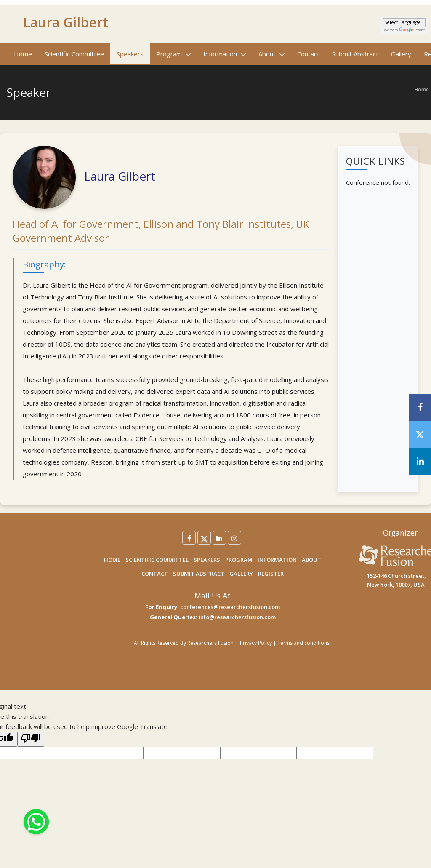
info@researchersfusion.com (237, 617)
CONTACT (155, 574)
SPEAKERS (207, 560)
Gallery (401, 54)
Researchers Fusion (210, 643)
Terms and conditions (303, 643)
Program (173, 54)
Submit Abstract (355, 54)
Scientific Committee (74, 54)
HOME (112, 560)
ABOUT (311, 560)
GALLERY (241, 574)
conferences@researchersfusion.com (230, 607)
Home (23, 54)
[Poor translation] (31, 739)
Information (225, 54)
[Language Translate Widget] (404, 23)
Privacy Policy (256, 643)
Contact (308, 54)
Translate (412, 30)
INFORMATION (277, 560)
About (271, 54)
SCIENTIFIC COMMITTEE (157, 560)
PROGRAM (239, 560)
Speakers (130, 54)
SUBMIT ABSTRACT (199, 574)
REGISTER (271, 574)
